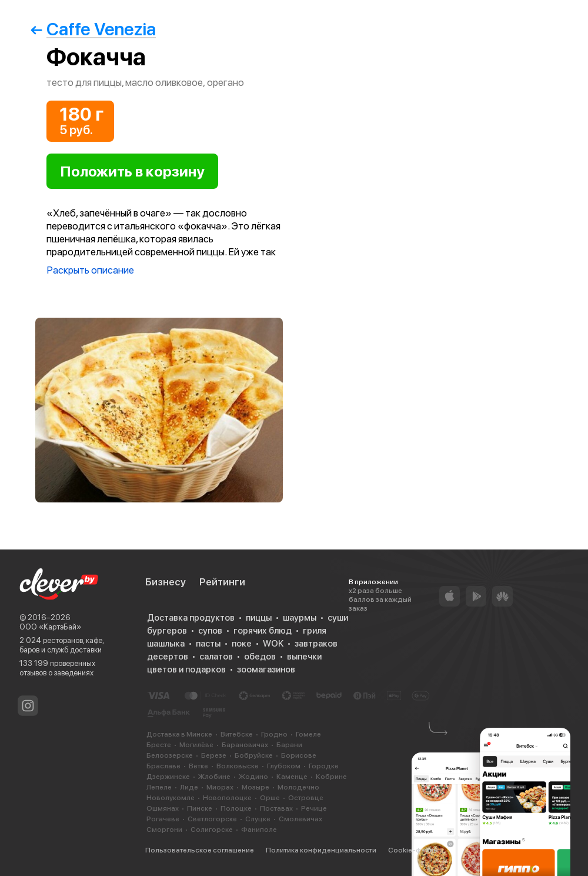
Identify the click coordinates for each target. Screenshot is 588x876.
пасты (208, 644)
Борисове (299, 755)
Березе (214, 755)
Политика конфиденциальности (321, 850)
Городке (324, 766)
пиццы (259, 618)
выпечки (304, 657)
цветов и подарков (186, 670)
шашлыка (166, 644)
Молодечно (298, 787)
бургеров (167, 631)
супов (210, 631)
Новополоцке (227, 798)
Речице (314, 808)
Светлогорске (212, 819)
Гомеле (308, 734)
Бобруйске (254, 755)
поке (242, 644)
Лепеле (159, 787)
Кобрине (331, 777)
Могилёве (196, 745)
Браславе (163, 766)
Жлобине (214, 777)
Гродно (274, 734)
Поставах (276, 808)
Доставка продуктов (191, 618)
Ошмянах (163, 808)
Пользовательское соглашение (200, 850)
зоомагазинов (266, 670)
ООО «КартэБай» (50, 627)
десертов (168, 657)
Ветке (198, 766)
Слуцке (258, 819)
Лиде (189, 787)
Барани (289, 745)
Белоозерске (170, 755)
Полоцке (236, 808)
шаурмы (300, 618)
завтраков (316, 644)
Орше (270, 798)
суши (338, 618)
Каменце (292, 777)
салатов (216, 657)
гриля (315, 631)
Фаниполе (259, 830)
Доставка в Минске (179, 734)
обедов (260, 657)
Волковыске (238, 766)
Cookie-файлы (413, 850)
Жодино (253, 777)
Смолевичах (300, 819)
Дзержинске (168, 777)
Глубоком (284, 766)
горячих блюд (263, 631)
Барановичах (245, 745)
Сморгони (164, 830)
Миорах (220, 787)
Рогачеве (163, 819)
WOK (273, 644)
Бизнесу (166, 582)
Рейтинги (222, 582)
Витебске (237, 734)
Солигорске (212, 830)
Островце (306, 798)
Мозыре (255, 787)
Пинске (200, 808)
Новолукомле (171, 798)
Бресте (159, 745)
